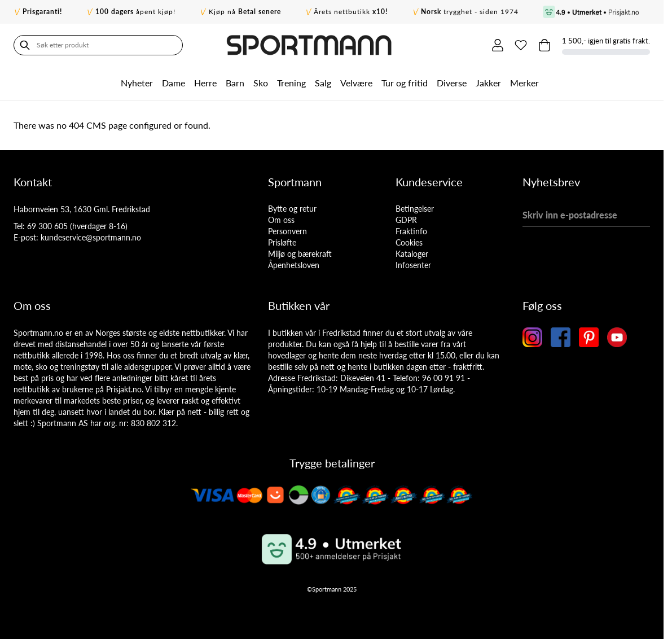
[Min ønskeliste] (521, 45)
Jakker (488, 83)
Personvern (287, 231)
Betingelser (415, 209)
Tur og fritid (405, 83)
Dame (174, 83)
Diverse (452, 83)
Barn (235, 83)
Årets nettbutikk (351, 12)
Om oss (281, 220)
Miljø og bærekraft (300, 254)
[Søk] (25, 45)
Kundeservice (429, 182)
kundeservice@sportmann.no (91, 237)
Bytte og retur (292, 209)
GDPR (406, 220)
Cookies (409, 242)
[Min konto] (497, 45)
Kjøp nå (245, 12)
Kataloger (412, 254)
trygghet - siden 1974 (470, 12)
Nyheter (137, 83)
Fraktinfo (411, 231)
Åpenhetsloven (294, 265)
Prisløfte (282, 242)
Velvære (356, 83)
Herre (205, 83)
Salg (323, 83)
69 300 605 (47, 226)
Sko (261, 83)
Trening (291, 83)
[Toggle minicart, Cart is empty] (544, 45)
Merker (524, 83)
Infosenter (413, 265)
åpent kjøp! (135, 12)
